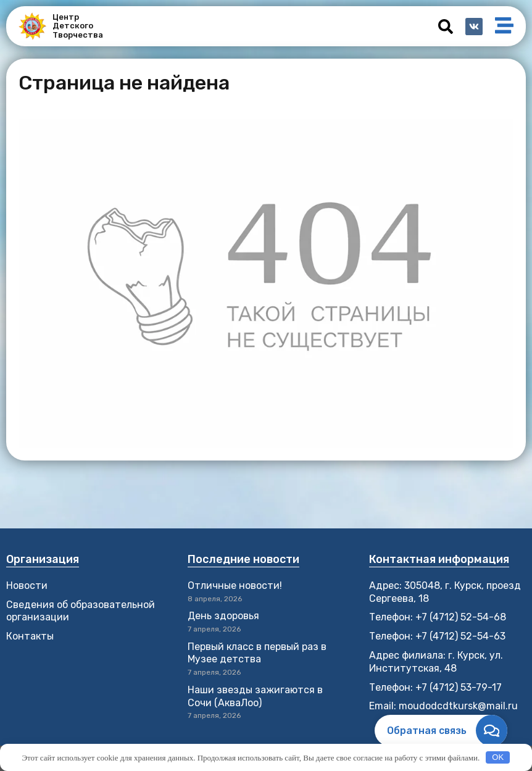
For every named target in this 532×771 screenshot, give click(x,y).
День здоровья (223, 616)
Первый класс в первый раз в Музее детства (257, 653)
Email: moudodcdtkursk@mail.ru (443, 706)
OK (498, 757)
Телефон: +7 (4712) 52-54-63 (437, 636)
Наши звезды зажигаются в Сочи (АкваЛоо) (255, 696)
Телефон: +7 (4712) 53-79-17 (435, 687)
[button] (446, 27)
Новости (27, 586)
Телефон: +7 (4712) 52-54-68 (438, 617)
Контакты (30, 636)
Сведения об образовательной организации (81, 611)
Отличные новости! (236, 586)
